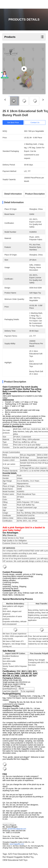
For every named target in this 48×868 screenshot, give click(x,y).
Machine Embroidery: (15, 604)
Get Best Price (13, 122)
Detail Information (13, 194)
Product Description (35, 194)
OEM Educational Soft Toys (15, 860)
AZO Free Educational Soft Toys (23, 854)
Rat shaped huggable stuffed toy (18, 857)
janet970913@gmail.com (17, 829)
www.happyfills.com (17, 844)
